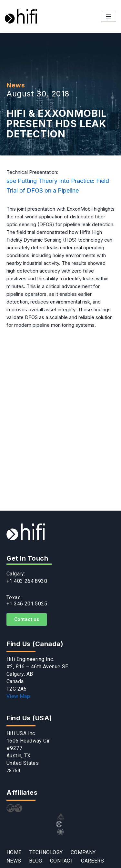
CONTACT (62, 861)
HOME (14, 853)
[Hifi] (21, 16)
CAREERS (92, 861)
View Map (18, 696)
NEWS (14, 861)
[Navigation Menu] (109, 16)
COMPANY (83, 853)
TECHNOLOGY (46, 853)
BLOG (36, 861)
